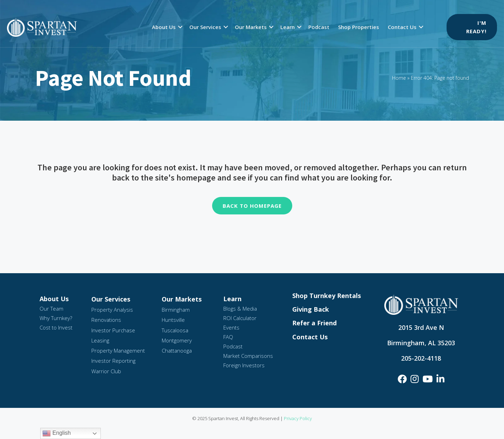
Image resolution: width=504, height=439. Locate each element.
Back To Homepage (252, 206)
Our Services (205, 27)
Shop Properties (359, 27)
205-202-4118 (421, 358)
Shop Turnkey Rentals (327, 296)
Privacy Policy (298, 418)
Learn (288, 27)
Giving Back (311, 309)
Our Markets (251, 27)
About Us (164, 27)
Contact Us (402, 27)
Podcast (319, 27)
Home (399, 78)
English (57, 433)
